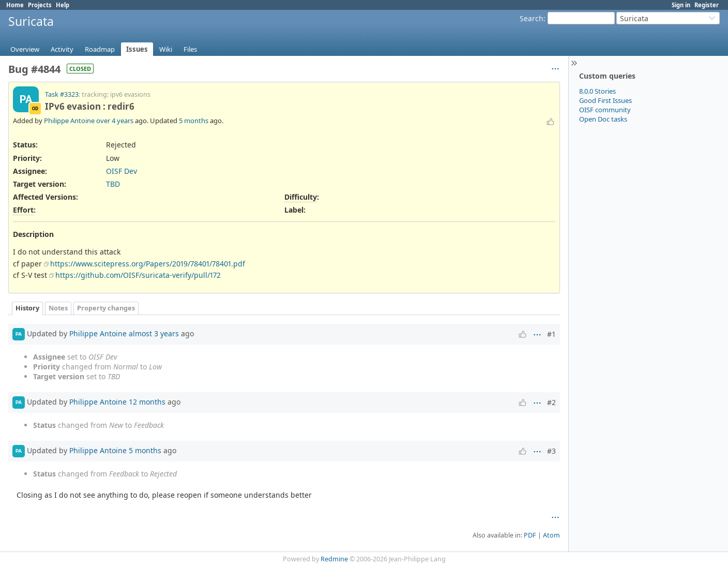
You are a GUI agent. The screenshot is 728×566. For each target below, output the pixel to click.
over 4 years (115, 121)
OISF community (605, 110)
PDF (530, 535)
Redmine (334, 559)
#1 (551, 334)
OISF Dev (122, 171)
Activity (62, 49)
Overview (25, 49)
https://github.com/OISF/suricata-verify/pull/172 (138, 275)
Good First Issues (605, 100)
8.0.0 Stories (597, 91)
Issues (137, 49)
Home (15, 5)
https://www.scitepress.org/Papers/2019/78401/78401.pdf (148, 264)
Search (532, 18)
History (27, 308)
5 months (194, 121)
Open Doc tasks (603, 119)
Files (190, 49)
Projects (40, 5)
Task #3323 (62, 94)
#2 (551, 402)
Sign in (681, 5)
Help (63, 5)
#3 (551, 451)
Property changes (106, 308)
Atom (551, 535)
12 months (147, 402)
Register (707, 5)
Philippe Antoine (69, 121)
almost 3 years (154, 333)
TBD (113, 184)
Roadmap (100, 49)
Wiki (166, 49)
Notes (58, 308)
